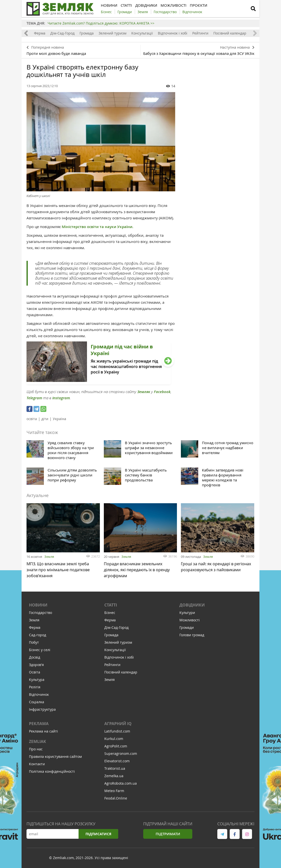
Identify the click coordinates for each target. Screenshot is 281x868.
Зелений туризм (112, 33)
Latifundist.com (117, 731)
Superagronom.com (121, 753)
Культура (37, 680)
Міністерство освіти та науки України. (98, 227)
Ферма (40, 33)
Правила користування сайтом (55, 756)
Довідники (192, 605)
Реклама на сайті (43, 731)
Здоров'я (36, 665)
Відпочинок (39, 694)
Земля (49, 557)
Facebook (162, 392)
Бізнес (110, 613)
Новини (38, 605)
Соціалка (37, 702)
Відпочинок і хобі (173, 33)
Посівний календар (230, 33)
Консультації (142, 33)
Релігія (35, 687)
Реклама (39, 724)
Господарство (41, 613)
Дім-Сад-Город (62, 33)
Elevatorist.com (117, 761)
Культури (187, 613)
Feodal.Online (116, 798)
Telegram (34, 398)
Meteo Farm (114, 791)
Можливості (190, 620)
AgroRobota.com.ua (121, 783)
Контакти (37, 764)
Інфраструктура (42, 709)
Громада (87, 33)
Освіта (35, 672)
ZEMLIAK (38, 741)
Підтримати (168, 834)
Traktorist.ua (115, 768)
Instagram (61, 398)
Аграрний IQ (118, 724)
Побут (34, 642)
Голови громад (192, 635)
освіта (32, 419)
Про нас (36, 749)
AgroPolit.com (116, 746)
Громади (187, 627)
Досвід (35, 657)
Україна (59, 419)
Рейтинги (200, 33)
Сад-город (38, 635)
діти (45, 419)
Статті (111, 605)
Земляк (144, 392)
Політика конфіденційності (52, 771)
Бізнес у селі (40, 650)
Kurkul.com (114, 739)
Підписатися (98, 834)
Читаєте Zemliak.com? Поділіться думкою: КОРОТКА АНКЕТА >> (101, 23)
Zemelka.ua (114, 776)
